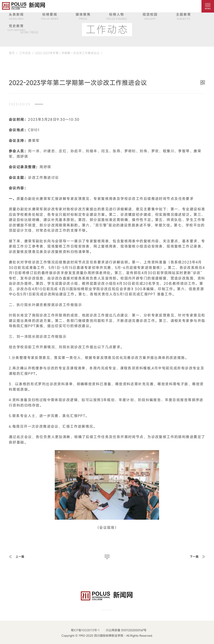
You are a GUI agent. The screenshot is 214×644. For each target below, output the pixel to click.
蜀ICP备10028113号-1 (85, 630)
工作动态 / (25, 53)
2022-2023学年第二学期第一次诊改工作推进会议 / (68, 53)
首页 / (13, 53)
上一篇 (20, 557)
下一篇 (194, 557)
